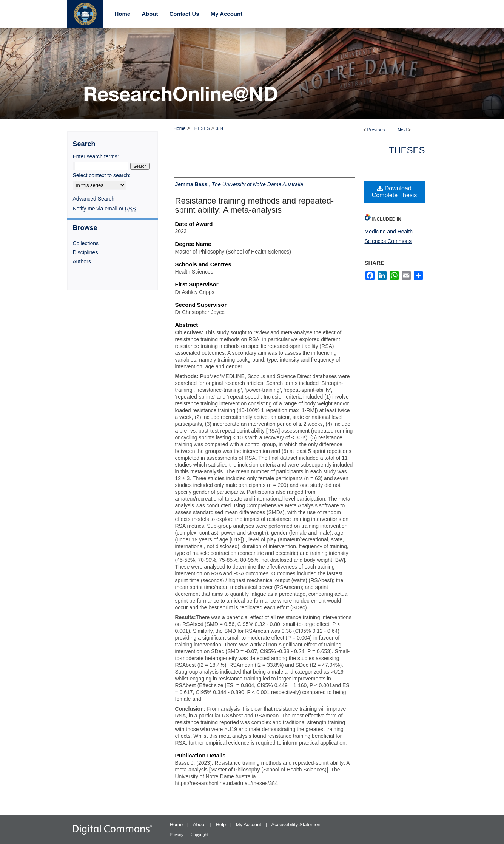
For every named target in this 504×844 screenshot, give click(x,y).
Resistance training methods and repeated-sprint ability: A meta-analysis (255, 205)
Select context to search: (102, 175)
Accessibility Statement (297, 825)
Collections (86, 243)
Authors (82, 261)
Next (402, 130)
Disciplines (86, 252)
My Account (249, 825)
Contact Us (184, 14)
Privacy (177, 835)
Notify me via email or (104, 209)
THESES (200, 128)
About (200, 825)
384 (219, 128)
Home (180, 128)
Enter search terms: (96, 156)
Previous (376, 130)
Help (221, 825)
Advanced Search (94, 199)
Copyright (200, 835)
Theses (407, 150)
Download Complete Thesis (395, 192)
